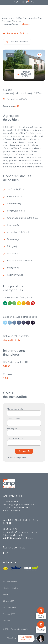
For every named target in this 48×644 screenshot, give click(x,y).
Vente (7, 24)
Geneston (16, 24)
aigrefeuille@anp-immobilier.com (21, 532)
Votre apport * (13, 429)
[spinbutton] (24, 443)
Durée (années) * (14, 419)
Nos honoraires (10, 608)
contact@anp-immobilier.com (19, 505)
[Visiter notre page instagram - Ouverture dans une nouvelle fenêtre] (17, 2)
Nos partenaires (10, 582)
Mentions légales (10, 588)
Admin (6, 595)
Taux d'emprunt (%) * (16, 438)
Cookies (6, 621)
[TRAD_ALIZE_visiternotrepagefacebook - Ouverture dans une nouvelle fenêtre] (14, 2)
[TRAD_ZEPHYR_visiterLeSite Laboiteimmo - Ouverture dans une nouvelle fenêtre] (29, 638)
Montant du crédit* (15, 409)
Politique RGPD (9, 614)
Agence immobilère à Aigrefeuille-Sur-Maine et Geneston (22, 20)
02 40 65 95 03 (10, 502)
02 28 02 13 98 (10, 529)
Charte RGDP (9, 601)
